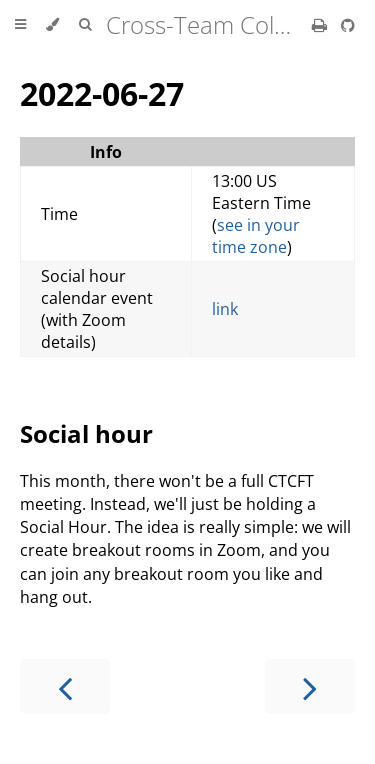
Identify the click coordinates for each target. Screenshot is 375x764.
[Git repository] (348, 25)
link (225, 309)
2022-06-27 (102, 93)
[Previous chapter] (65, 686)
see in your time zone (256, 236)
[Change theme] (52, 25)
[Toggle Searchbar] (85, 25)
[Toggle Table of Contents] (20, 25)
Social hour (86, 433)
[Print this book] (321, 25)
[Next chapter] (310, 686)
